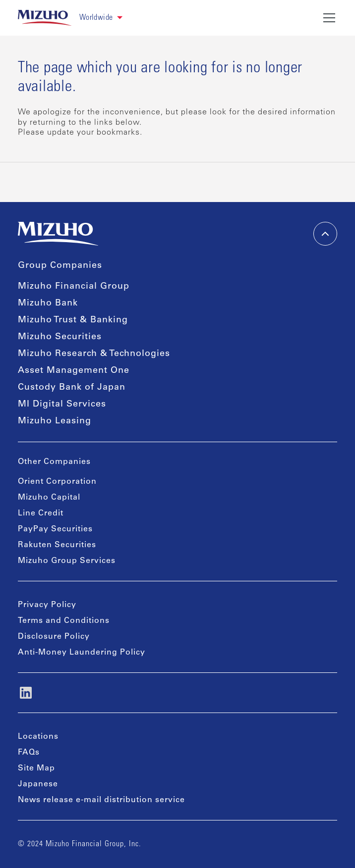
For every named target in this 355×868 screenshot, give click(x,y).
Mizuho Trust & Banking (73, 320)
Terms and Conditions (64, 621)
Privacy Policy (47, 605)
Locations (38, 737)
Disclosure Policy (54, 637)
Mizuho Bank (48, 304)
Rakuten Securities (57, 545)
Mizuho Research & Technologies (94, 354)
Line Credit (41, 513)
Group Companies (60, 266)
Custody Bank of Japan (72, 388)
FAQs (29, 753)
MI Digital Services (62, 405)
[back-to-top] (325, 234)
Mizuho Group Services (67, 561)
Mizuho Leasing (55, 421)
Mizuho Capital (49, 498)
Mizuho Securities (60, 337)
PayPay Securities (55, 529)
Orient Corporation (57, 482)
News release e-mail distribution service (101, 800)
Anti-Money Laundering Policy (82, 653)
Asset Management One (74, 371)
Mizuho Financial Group (74, 287)
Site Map (36, 768)
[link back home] (45, 18)
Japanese (38, 784)
